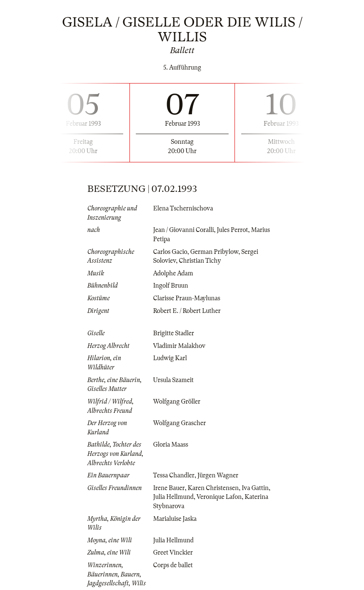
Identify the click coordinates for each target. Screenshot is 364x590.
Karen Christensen (213, 488)
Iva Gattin (255, 488)
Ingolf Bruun (171, 286)
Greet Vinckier (173, 552)
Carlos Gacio (170, 252)
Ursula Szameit (173, 380)
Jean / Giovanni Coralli (183, 230)
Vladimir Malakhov (179, 346)
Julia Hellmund (173, 497)
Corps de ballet (173, 565)
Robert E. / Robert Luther (187, 311)
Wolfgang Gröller (177, 401)
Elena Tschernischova (183, 208)
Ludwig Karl (170, 358)
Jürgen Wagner (218, 475)
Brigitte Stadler (174, 333)
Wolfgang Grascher (179, 423)
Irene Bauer (169, 488)
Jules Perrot (232, 230)
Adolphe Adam (173, 273)
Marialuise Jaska (175, 519)
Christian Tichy (200, 261)
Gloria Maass (171, 445)
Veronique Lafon (219, 497)
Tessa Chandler (174, 475)
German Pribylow (214, 252)
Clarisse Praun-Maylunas (187, 298)
